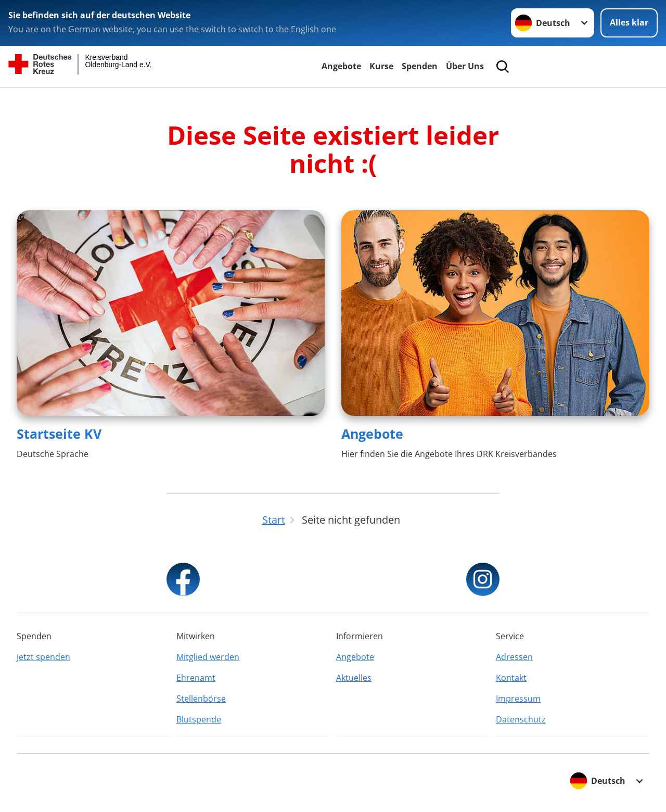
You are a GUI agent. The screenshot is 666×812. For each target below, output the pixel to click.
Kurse (381, 66)
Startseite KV (59, 434)
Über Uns (465, 66)
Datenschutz (521, 719)
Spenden (420, 66)
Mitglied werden (208, 657)
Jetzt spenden (43, 657)
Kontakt (511, 678)
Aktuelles (354, 678)
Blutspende (199, 719)
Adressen (514, 657)
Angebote (341, 66)
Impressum (518, 699)
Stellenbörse (201, 699)
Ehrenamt (196, 678)
